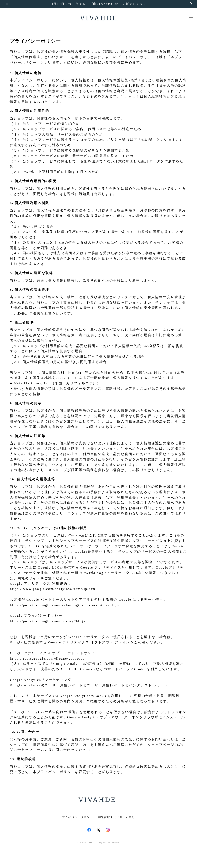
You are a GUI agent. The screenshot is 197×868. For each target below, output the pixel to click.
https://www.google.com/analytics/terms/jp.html (53, 589)
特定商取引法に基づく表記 (117, 817)
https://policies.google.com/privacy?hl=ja (48, 621)
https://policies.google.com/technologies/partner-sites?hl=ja (64, 605)
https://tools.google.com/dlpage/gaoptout (47, 658)
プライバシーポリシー (77, 817)
